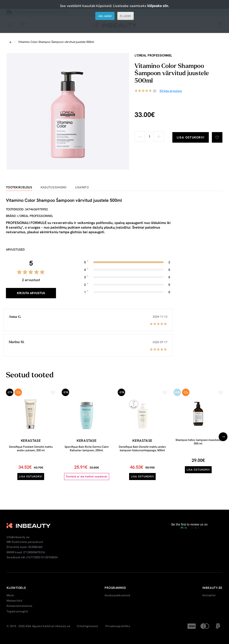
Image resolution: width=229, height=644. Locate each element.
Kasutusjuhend (54, 187)
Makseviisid (14, 601)
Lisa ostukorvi (191, 137)
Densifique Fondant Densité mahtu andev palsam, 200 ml (31, 448)
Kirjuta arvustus (31, 293)
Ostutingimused (87, 626)
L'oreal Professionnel (153, 55)
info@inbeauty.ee (18, 537)
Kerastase (31, 441)
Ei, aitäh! (125, 16)
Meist (10, 595)
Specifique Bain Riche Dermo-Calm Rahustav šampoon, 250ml (87, 448)
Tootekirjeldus (19, 187)
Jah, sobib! (105, 16)
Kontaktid (209, 595)
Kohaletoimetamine (19, 606)
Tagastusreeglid (17, 611)
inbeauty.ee (62, 626)
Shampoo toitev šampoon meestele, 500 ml (198, 442)
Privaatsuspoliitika (118, 626)
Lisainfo (82, 187)
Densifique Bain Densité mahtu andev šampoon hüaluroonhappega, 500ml (142, 448)
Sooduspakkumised (117, 595)
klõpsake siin (158, 6)
